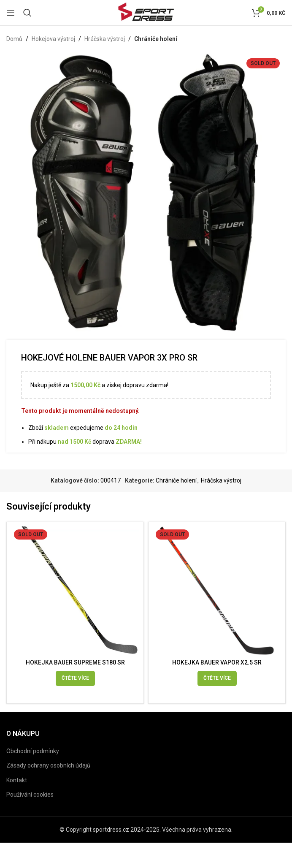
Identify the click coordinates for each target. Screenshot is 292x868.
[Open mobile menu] (11, 13)
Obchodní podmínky (33, 751)
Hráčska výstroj (105, 39)
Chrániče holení (156, 39)
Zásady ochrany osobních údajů (48, 765)
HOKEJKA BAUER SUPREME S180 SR (75, 662)
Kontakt (17, 780)
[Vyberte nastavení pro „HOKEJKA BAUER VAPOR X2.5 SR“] (217, 678)
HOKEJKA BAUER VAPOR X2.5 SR (217, 662)
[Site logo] (146, 12)
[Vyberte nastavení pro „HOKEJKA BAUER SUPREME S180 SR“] (75, 678)
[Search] (27, 13)
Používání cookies (30, 795)
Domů (14, 39)
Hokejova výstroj (53, 39)
